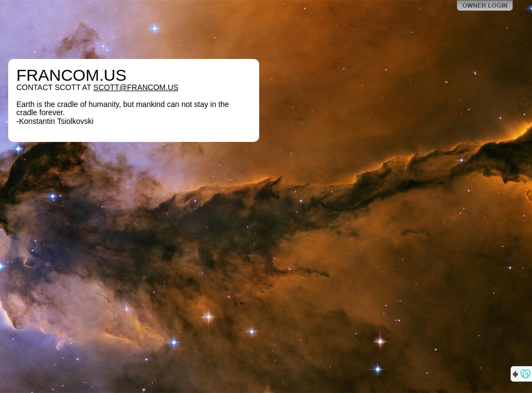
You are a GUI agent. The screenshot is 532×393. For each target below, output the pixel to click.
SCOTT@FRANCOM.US (136, 87)
